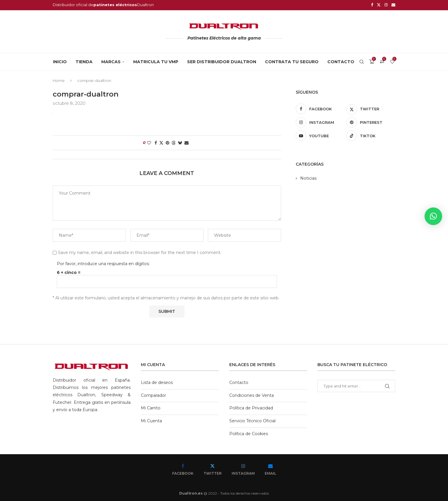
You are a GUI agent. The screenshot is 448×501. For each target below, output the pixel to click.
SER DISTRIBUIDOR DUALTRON (222, 61)
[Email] (393, 5)
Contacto (341, 61)
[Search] (362, 61)
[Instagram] (386, 5)
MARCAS (111, 61)
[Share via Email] (187, 142)
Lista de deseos (157, 382)
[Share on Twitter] (161, 142)
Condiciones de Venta (252, 394)
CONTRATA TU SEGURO (292, 61)
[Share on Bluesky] (180, 142)
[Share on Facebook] (156, 142)
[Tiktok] (371, 135)
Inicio (60, 61)
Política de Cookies (249, 433)
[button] (433, 216)
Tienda (84, 61)
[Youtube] (320, 135)
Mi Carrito (151, 407)
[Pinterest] (371, 121)
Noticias (308, 177)
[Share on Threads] (174, 142)
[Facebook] (372, 5)
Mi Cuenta (151, 420)
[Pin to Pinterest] (167, 142)
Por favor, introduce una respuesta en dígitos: (103, 263)
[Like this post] (149, 142)
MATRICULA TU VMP (156, 61)
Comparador (153, 394)
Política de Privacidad (251, 407)
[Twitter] (379, 5)
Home (59, 80)
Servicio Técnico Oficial (252, 420)
